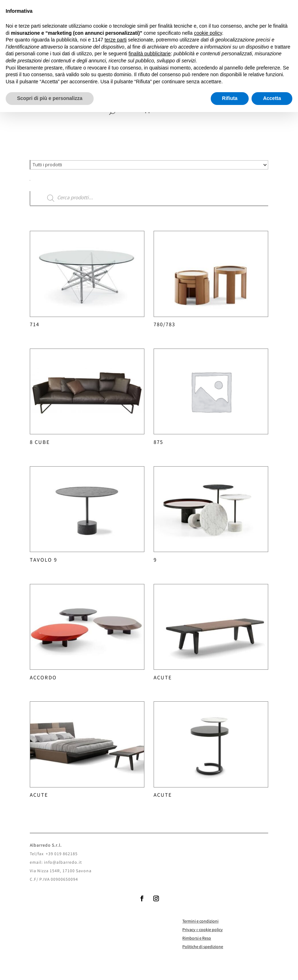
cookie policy (211, 930)
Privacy (189, 930)
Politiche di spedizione (203, 947)
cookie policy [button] (208, 33)
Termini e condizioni (200, 922)
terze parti (116, 40)
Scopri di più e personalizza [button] (50, 98)
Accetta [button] (272, 98)
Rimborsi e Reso (197, 939)
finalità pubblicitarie (150, 54)
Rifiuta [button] (230, 98)
